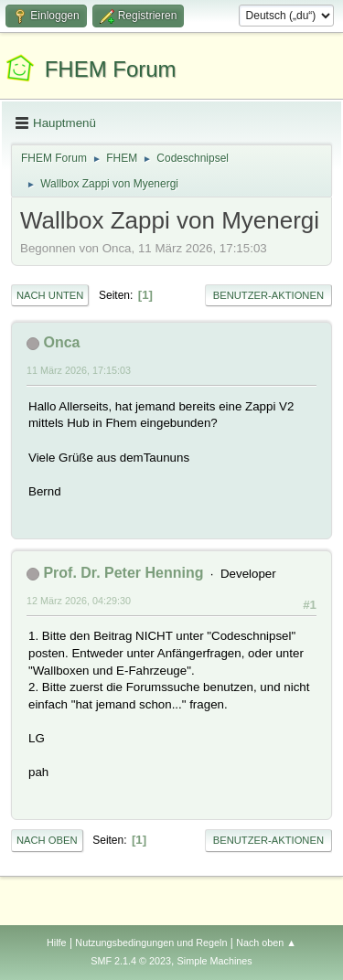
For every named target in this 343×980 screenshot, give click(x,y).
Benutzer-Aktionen (268, 295)
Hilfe (57, 943)
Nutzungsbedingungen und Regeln (151, 943)
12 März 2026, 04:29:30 (79, 601)
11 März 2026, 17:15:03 (79, 370)
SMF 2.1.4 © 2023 (131, 961)
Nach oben (47, 840)
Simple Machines (215, 961)
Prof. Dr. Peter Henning (123, 573)
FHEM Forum (111, 69)
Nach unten (50, 295)
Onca (61, 342)
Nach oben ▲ (266, 943)
